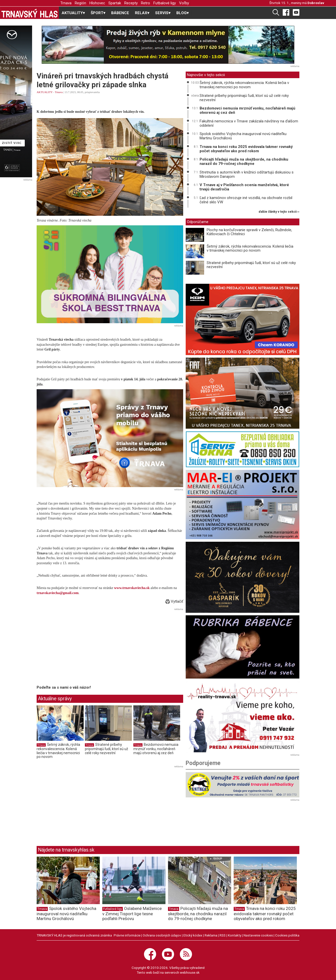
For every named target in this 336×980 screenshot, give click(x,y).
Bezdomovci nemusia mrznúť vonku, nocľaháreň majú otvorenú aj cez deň (156, 749)
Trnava (66, 3)
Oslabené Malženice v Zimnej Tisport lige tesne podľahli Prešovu (132, 913)
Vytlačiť (174, 601)
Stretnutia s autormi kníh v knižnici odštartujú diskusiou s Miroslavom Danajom (247, 174)
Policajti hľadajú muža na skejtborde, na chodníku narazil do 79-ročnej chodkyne (244, 161)
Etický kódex (193, 935)
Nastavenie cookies (258, 935)
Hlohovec (97, 3)
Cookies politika (287, 935)
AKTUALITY (45, 92)
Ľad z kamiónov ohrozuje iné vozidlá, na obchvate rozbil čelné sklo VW (246, 200)
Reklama (211, 935)
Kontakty (235, 935)
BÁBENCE (120, 13)
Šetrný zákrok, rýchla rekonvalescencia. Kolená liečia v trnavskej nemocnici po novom (58, 751)
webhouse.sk (190, 972)
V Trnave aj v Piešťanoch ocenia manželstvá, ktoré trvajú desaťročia (244, 187)
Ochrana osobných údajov (162, 935)
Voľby (184, 3)
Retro (146, 3)
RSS (223, 935)
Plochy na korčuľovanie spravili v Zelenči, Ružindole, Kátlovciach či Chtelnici (249, 232)
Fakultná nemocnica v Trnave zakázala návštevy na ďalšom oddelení (249, 123)
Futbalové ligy (165, 3)
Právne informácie (127, 935)
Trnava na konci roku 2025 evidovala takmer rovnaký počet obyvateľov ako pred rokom (246, 149)
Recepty (131, 3)
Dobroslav (316, 3)
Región (80, 3)
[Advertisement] (79, 647)
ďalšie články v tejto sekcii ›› (279, 212)
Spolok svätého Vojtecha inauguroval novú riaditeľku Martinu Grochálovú (243, 136)
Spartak (115, 3)
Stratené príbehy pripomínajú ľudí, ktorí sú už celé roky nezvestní (106, 749)
